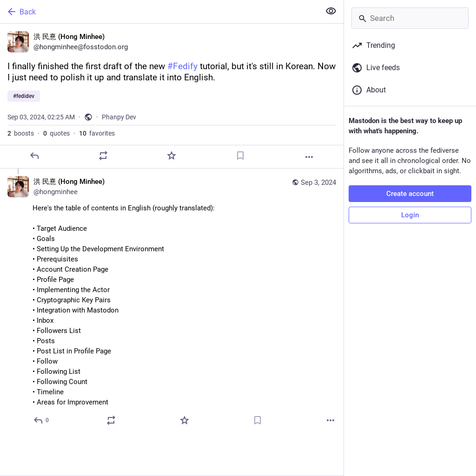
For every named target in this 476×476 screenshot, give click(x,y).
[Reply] (34, 156)
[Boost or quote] (103, 156)
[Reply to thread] (42, 420)
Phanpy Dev (119, 117)
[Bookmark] (240, 156)
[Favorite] (172, 156)
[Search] (410, 18)
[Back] (159, 12)
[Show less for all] (331, 11)
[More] (309, 157)
